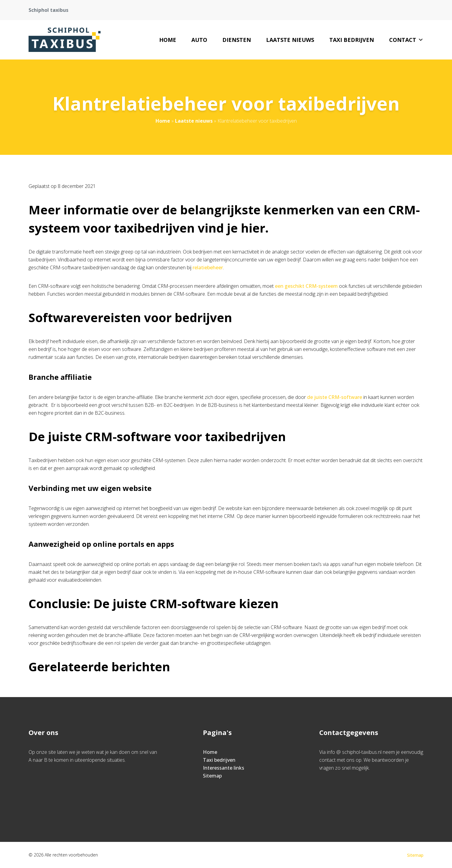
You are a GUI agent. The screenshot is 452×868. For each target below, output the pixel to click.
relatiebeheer (208, 267)
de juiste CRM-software (335, 397)
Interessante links (224, 768)
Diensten (237, 40)
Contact (406, 40)
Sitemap (212, 776)
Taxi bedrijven (352, 40)
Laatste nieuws (290, 40)
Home (168, 40)
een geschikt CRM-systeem (306, 286)
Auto (199, 40)
